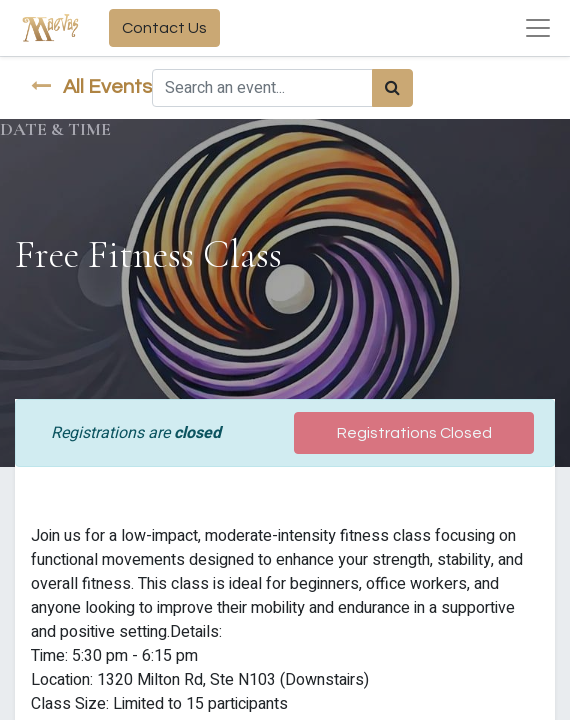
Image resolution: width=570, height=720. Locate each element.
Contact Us (164, 28)
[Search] (392, 88)
